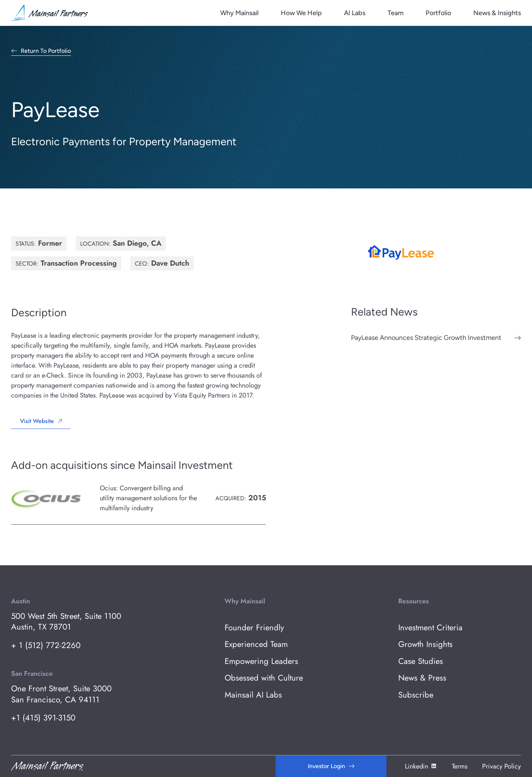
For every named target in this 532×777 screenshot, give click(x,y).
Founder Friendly (254, 628)
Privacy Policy (502, 766)
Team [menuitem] (395, 13)
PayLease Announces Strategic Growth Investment (426, 338)
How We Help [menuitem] (301, 13)
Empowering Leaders (261, 661)
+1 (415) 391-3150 (43, 718)
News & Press (422, 678)
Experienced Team (256, 644)
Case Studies (421, 661)
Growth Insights (425, 644)
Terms (460, 766)
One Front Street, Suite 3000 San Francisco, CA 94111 (61, 694)
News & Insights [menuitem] (497, 13)
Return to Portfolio (46, 51)
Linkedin (421, 766)
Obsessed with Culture (264, 678)
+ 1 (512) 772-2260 (46, 645)
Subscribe (416, 695)
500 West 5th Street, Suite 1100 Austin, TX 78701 (66, 622)
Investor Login (326, 766)
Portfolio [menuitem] (438, 13)
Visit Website (37, 421)
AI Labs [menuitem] (355, 13)
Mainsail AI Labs (253, 695)
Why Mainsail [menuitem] (239, 13)
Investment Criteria (430, 628)
